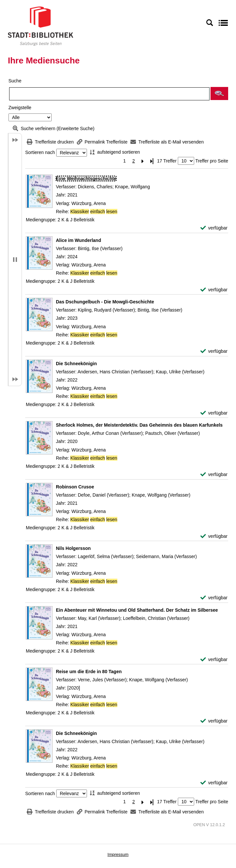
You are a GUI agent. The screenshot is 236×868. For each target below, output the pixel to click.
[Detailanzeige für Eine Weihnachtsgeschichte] (86, 179)
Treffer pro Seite (212, 161)
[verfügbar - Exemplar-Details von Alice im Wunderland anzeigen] (214, 290)
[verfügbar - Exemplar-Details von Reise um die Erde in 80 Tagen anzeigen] (214, 721)
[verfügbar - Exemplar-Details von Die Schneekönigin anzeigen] (214, 413)
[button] (219, 94)
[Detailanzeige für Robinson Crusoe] (75, 487)
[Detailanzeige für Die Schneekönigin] (76, 364)
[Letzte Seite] (152, 161)
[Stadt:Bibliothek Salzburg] (41, 26)
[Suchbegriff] (109, 94)
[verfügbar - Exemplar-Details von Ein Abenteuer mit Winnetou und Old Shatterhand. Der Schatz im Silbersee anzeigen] (214, 660)
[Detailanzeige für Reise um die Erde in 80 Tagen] (89, 672)
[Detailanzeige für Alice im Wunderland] (78, 240)
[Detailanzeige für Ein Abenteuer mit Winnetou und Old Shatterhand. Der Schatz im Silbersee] (137, 610)
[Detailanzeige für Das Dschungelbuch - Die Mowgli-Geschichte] (105, 302)
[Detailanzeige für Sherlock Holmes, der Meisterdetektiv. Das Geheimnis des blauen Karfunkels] (139, 425)
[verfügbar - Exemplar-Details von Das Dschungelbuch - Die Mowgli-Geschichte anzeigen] (214, 351)
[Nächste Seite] (143, 161)
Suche (15, 81)
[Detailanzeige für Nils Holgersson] (73, 548)
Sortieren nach (40, 153)
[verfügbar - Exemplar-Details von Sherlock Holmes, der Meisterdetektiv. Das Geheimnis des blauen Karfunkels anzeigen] (214, 475)
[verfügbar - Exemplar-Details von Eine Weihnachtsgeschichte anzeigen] (214, 228)
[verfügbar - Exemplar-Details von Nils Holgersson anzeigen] (214, 598)
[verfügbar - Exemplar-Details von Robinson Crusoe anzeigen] (214, 536)
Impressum (118, 854)
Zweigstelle (20, 108)
